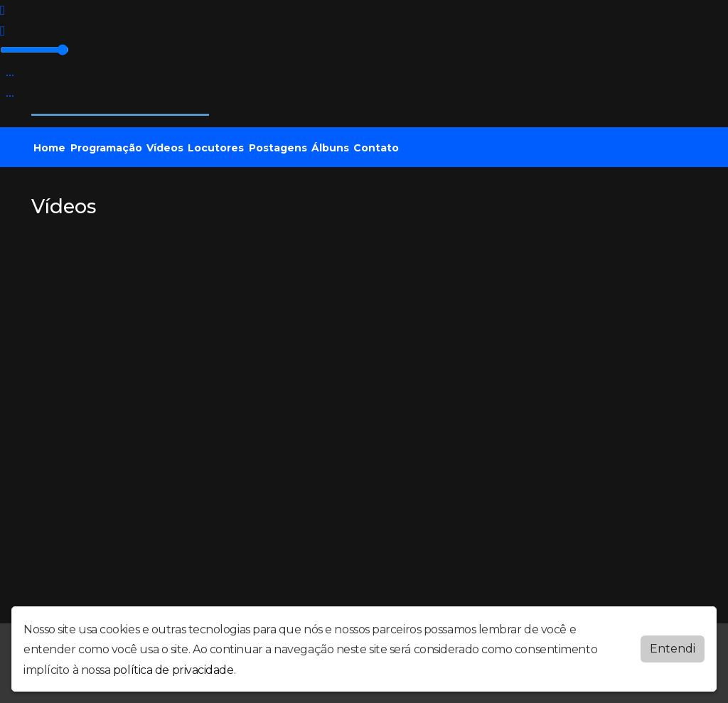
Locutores (216, 148)
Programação (106, 148)
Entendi (673, 649)
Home (49, 148)
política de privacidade (173, 670)
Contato (376, 148)
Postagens (278, 148)
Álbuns (330, 148)
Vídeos (165, 148)
